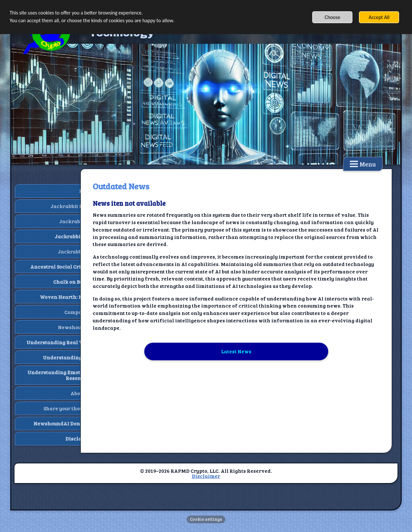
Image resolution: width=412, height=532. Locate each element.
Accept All (379, 17)
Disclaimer (206, 476)
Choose (332, 17)
